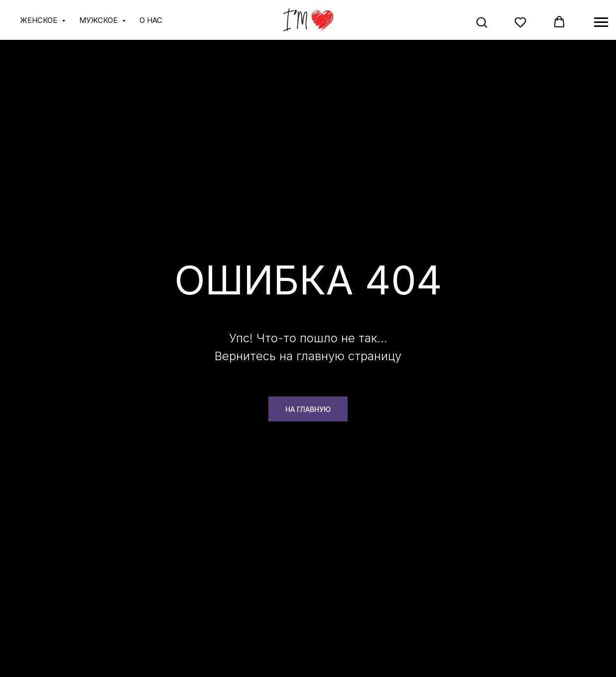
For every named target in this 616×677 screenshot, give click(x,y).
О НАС (151, 20)
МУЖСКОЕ (99, 20)
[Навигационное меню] (601, 22)
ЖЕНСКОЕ (40, 20)
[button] (482, 22)
